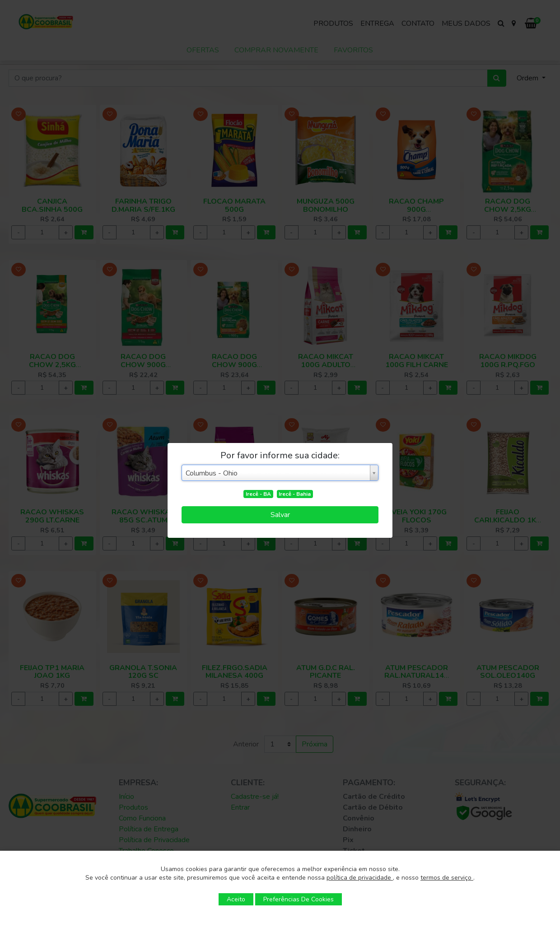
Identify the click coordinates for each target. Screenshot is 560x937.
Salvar (280, 515)
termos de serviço (447, 878)
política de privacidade (360, 878)
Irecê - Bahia (295, 494)
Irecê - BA (258, 494)
